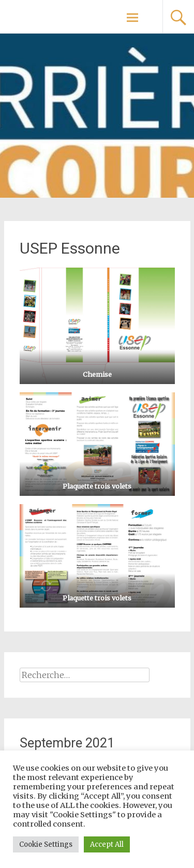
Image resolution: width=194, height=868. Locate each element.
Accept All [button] (107, 844)
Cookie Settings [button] (46, 844)
